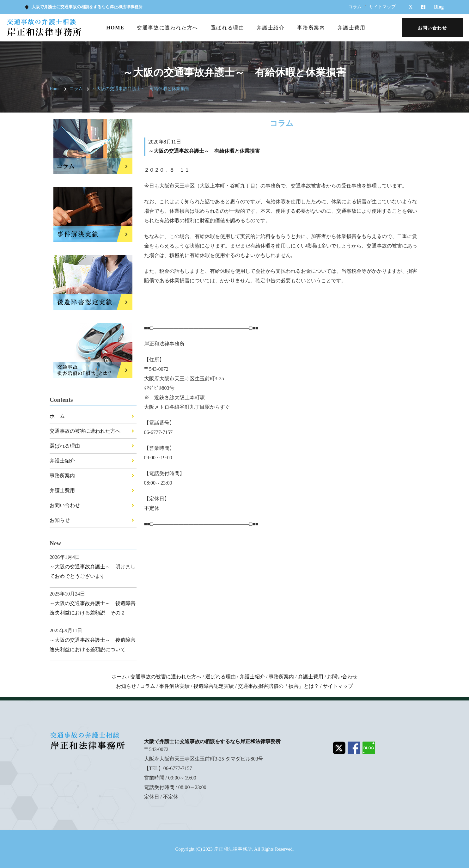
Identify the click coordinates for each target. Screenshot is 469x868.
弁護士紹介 (271, 28)
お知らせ (60, 520)
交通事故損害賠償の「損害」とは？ (278, 686)
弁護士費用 (351, 28)
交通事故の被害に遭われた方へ (85, 431)
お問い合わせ (65, 505)
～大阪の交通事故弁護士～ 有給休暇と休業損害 (141, 89)
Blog (439, 7)
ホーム (57, 416)
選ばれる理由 (228, 28)
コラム (355, 7)
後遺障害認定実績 (214, 686)
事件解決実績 (174, 686)
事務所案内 (311, 28)
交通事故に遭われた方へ (167, 28)
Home (115, 28)
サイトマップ (382, 7)
